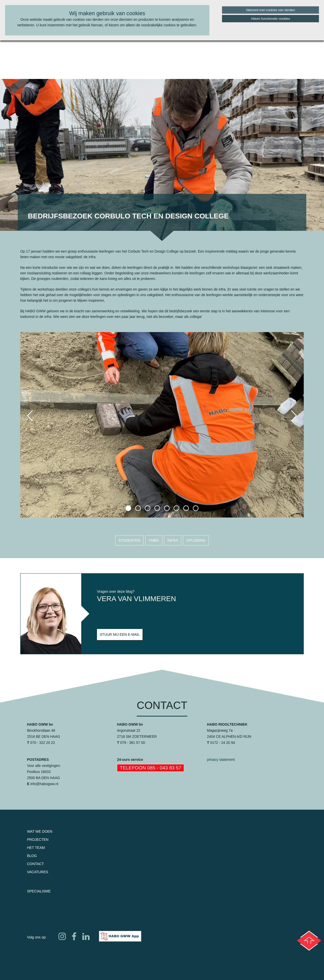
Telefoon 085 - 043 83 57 (150, 768)
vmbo (154, 540)
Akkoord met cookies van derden (270, 10)
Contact (36, 864)
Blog (32, 856)
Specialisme (39, 891)
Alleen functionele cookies (270, 19)
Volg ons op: (37, 937)
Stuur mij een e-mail (120, 635)
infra (173, 540)
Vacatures (38, 872)
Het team (36, 848)
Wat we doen (40, 831)
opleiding (196, 540)
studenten (129, 540)
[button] (128, 508)
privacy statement (221, 760)
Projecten (38, 840)
